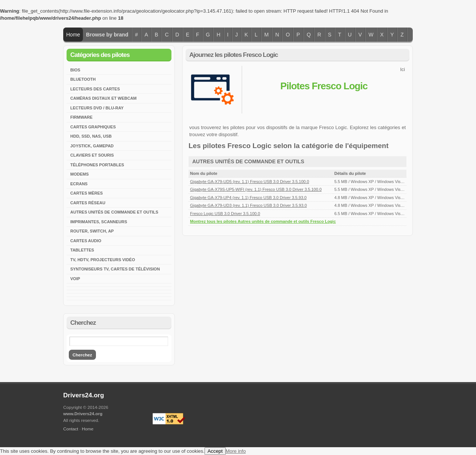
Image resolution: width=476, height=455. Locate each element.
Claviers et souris (92, 155)
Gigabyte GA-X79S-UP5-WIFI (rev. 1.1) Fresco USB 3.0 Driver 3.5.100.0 (256, 189)
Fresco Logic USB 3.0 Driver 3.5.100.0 (225, 214)
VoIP (75, 279)
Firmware (81, 117)
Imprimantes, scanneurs (99, 222)
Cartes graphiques (93, 127)
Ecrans (79, 184)
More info (236, 451)
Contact (71, 429)
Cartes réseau (88, 203)
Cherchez (82, 355)
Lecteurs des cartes (95, 89)
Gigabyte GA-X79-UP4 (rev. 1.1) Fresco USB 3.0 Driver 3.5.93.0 (248, 198)
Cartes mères (86, 193)
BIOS (75, 70)
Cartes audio (86, 241)
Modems (80, 174)
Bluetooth (83, 79)
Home (73, 35)
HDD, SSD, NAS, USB (91, 136)
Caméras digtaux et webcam (103, 98)
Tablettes (82, 250)
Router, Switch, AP (92, 231)
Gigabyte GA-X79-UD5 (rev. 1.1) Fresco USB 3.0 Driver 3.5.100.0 (250, 182)
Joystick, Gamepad (92, 146)
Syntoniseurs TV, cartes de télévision (115, 269)
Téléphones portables (97, 165)
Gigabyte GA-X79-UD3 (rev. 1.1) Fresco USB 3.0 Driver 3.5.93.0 (248, 205)
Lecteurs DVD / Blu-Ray (97, 108)
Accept (215, 451)
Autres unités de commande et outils (114, 212)
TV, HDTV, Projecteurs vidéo (103, 260)
